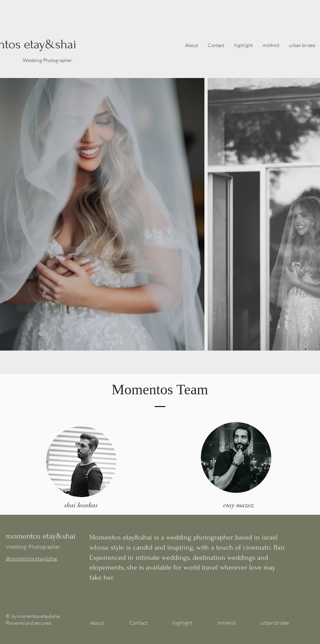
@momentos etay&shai (32, 558)
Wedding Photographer (48, 60)
